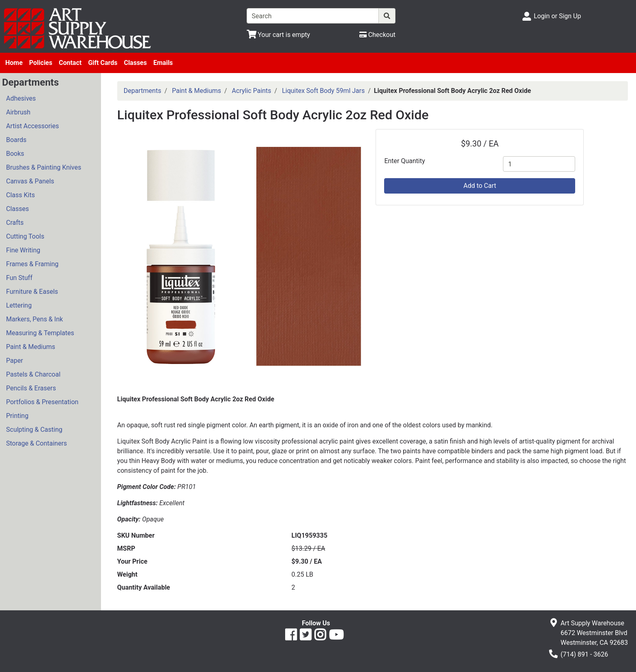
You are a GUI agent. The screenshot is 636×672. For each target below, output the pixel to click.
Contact (70, 63)
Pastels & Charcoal (33, 374)
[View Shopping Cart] (278, 35)
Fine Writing (23, 250)
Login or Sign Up (557, 16)
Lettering (19, 305)
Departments (143, 91)
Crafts (15, 223)
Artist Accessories (32, 126)
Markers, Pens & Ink (34, 319)
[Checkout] (377, 35)
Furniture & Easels (32, 292)
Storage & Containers (37, 443)
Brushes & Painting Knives (44, 167)
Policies (41, 63)
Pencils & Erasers (31, 388)
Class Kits (20, 195)
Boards (16, 140)
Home (14, 63)
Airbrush (18, 112)
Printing (17, 416)
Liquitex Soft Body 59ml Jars (323, 91)
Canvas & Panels (30, 181)
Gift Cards (103, 63)
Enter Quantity (404, 161)
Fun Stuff (19, 278)
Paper (15, 361)
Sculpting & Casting (34, 430)
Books (15, 154)
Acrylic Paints (252, 91)
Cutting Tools (25, 236)
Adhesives (21, 98)
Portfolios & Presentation (42, 402)
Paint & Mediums (31, 347)
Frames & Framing (32, 264)
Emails (163, 63)
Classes (135, 63)
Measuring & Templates (40, 333)
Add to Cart (480, 186)
